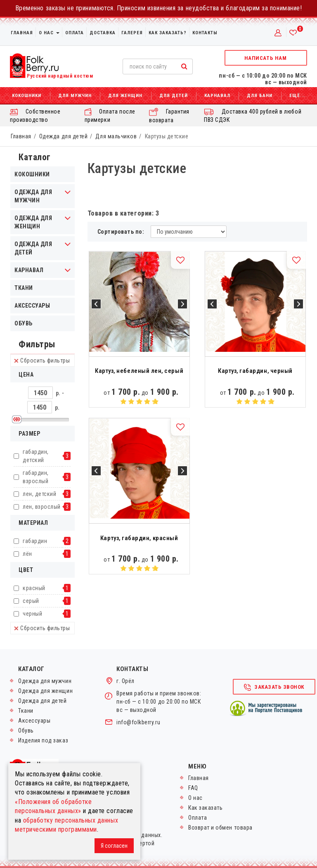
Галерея (132, 33)
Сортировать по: (121, 232)
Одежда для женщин (45, 691)
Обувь (24, 323)
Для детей (174, 96)
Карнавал (217, 96)
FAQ (193, 788)
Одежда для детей (64, 136)
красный (34, 588)
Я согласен (114, 846)
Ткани (24, 288)
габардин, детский (36, 456)
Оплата (75, 33)
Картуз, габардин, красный (139, 538)
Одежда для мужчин (45, 681)
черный (32, 614)
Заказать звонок (274, 688)
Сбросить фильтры (42, 360)
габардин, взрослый (36, 477)
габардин (35, 541)
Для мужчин (75, 96)
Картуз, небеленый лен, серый (139, 371)
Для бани (260, 96)
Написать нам (265, 58)
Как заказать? (168, 33)
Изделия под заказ (43, 740)
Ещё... (297, 96)
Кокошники (27, 96)
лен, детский (39, 494)
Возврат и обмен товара (220, 828)
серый (31, 601)
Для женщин (125, 96)
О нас (49, 33)
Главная (22, 33)
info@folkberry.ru (138, 722)
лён (27, 554)
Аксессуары (32, 306)
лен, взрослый (42, 507)
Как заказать (205, 808)
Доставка (103, 33)
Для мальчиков (116, 136)
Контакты (205, 33)
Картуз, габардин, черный (255, 371)
